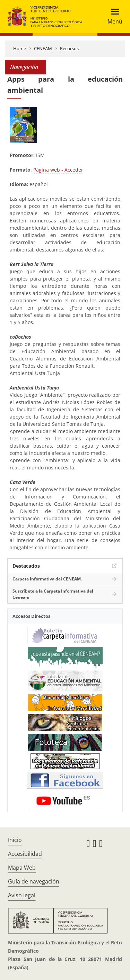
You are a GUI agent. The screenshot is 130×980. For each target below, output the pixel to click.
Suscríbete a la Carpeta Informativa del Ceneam (53, 594)
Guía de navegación (34, 881)
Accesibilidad (25, 854)
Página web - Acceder (58, 170)
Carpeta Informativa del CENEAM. (47, 579)
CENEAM (43, 48)
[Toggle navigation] (113, 16)
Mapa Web (22, 868)
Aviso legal (22, 895)
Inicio (15, 840)
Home (20, 48)
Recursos (69, 48)
